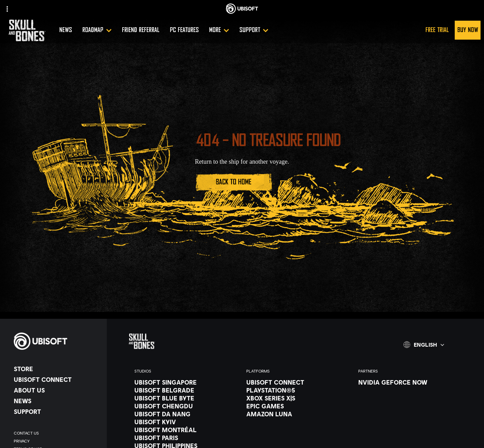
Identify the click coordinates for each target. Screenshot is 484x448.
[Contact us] (57, 433)
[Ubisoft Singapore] (183, 382)
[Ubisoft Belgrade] (183, 390)
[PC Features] (184, 30)
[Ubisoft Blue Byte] (183, 398)
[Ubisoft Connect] (57, 379)
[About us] (57, 390)
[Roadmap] (97, 30)
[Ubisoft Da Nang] (183, 414)
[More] (219, 30)
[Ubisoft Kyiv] (183, 422)
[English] (424, 345)
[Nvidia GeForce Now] (407, 382)
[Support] (254, 30)
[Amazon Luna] (295, 414)
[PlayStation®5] (295, 390)
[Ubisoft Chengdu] (183, 406)
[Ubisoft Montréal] (183, 430)
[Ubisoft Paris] (183, 438)
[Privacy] (57, 441)
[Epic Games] (295, 406)
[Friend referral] (141, 30)
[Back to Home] (234, 182)
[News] (66, 30)
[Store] (57, 369)
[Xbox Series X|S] (295, 398)
